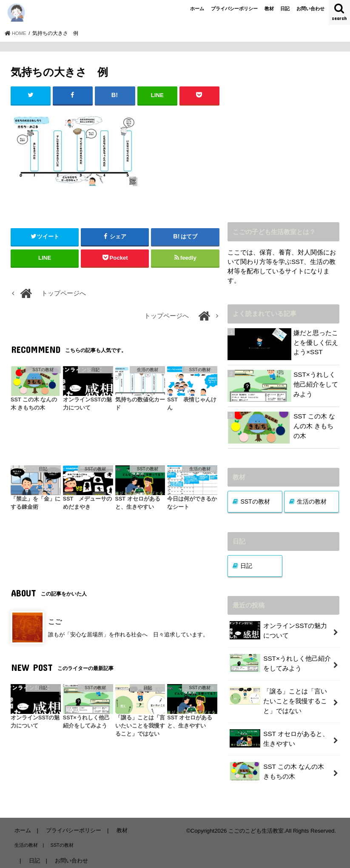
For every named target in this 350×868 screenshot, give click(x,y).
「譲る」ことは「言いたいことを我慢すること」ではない (279, 698)
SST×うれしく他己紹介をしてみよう (280, 662)
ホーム (197, 9)
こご (55, 622)
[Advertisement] (283, 141)
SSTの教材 (255, 501)
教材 (269, 9)
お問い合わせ (310, 9)
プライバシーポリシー (234, 9)
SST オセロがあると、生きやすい (279, 736)
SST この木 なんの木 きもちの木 (281, 768)
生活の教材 (312, 501)
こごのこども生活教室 (256, 826)
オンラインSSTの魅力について (278, 630)
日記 (285, 9)
